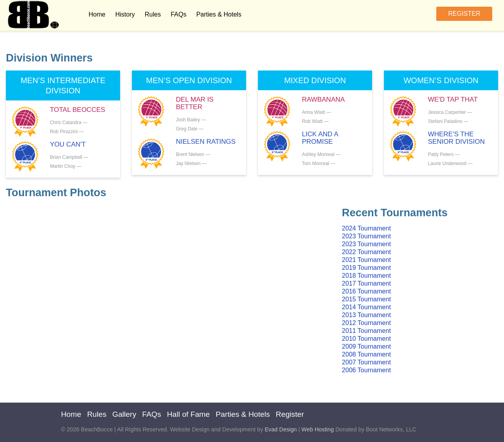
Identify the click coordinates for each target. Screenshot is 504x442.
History (125, 14)
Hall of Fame (188, 414)
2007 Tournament (366, 362)
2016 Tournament (366, 291)
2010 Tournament (366, 339)
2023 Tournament (366, 236)
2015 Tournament (366, 299)
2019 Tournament (366, 268)
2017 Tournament (366, 283)
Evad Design (281, 429)
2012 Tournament (366, 323)
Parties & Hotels (219, 14)
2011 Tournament (366, 331)
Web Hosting (318, 429)
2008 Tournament (366, 354)
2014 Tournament (366, 307)
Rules (153, 14)
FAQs (178, 14)
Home (97, 14)
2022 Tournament (366, 252)
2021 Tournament (366, 260)
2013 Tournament (366, 315)
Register (464, 14)
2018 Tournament (366, 276)
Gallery (124, 414)
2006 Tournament (366, 370)
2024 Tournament (366, 228)
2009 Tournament (366, 346)
